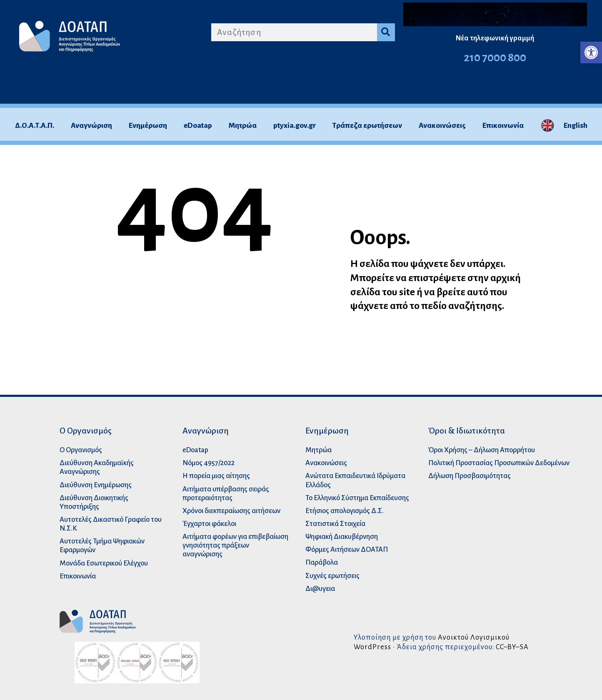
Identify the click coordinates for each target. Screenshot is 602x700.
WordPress (372, 647)
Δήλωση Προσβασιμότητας (470, 476)
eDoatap (198, 126)
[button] (591, 52)
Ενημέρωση (148, 126)
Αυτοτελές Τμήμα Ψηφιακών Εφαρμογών (102, 546)
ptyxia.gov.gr (295, 126)
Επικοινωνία (503, 126)
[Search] (386, 32)
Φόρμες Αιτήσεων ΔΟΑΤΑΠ (347, 549)
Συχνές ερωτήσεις (332, 576)
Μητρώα (243, 126)
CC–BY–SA (512, 647)
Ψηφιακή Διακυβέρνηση (342, 537)
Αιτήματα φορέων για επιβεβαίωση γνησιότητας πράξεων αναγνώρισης (235, 545)
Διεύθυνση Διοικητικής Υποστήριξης (94, 502)
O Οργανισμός (81, 450)
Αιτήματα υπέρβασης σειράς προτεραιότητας (226, 493)
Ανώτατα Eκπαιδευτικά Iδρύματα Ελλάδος (355, 480)
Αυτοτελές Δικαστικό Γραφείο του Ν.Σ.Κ (111, 524)
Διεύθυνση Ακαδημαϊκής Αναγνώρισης (97, 467)
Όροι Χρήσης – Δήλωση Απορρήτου (482, 450)
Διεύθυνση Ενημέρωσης (96, 485)
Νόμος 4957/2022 (209, 463)
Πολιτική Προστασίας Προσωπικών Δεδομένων (499, 463)
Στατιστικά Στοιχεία (335, 524)
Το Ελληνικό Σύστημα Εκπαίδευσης (357, 498)
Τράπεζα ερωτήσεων (367, 126)
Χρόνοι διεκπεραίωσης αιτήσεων (231, 511)
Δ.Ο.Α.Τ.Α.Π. (35, 126)
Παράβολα (322, 562)
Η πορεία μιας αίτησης (216, 476)
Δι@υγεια (320, 589)
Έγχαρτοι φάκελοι (209, 524)
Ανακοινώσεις (442, 126)
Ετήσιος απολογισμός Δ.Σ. (345, 511)
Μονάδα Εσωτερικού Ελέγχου (104, 563)
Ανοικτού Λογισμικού (474, 637)
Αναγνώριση (91, 126)
